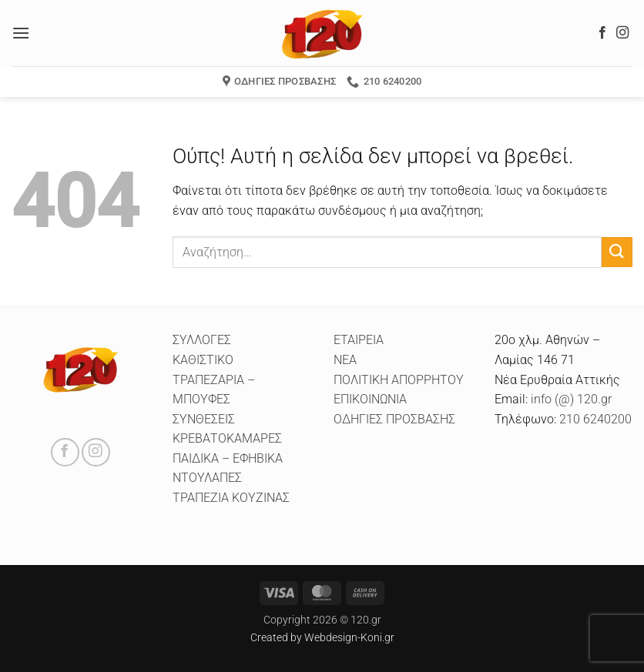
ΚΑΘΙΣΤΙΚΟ (203, 360)
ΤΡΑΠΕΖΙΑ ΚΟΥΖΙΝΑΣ (231, 498)
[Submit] (617, 252)
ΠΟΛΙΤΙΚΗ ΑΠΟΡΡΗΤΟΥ (399, 380)
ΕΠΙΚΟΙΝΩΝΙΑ (370, 399)
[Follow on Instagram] (622, 33)
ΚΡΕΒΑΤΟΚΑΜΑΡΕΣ (227, 438)
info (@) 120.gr (570, 399)
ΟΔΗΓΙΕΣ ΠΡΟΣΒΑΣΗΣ (394, 419)
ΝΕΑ (345, 360)
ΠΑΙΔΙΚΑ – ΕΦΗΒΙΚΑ (228, 458)
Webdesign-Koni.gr (349, 638)
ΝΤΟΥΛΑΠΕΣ (207, 478)
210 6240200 (595, 419)
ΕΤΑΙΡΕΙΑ (359, 340)
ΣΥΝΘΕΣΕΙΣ (204, 419)
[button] (21, 33)
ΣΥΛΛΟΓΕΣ (202, 340)
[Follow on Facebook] (602, 33)
